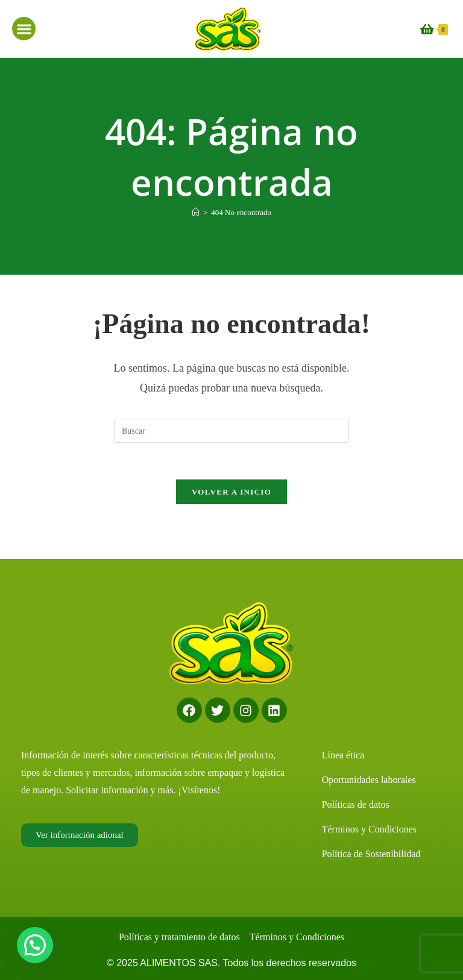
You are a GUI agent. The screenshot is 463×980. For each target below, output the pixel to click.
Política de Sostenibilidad (371, 854)
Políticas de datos (356, 804)
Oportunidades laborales (369, 780)
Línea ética (343, 755)
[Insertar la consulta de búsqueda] (231, 431)
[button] (24, 29)
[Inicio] (196, 212)
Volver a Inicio (231, 492)
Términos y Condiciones (369, 829)
